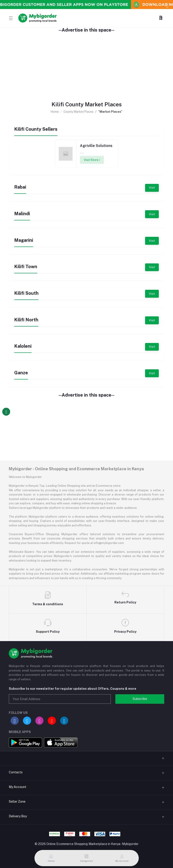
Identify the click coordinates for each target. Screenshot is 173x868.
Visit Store (92, 160)
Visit (152, 188)
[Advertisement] (86, 64)
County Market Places (79, 112)
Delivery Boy (18, 816)
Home (55, 112)
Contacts (16, 772)
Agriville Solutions (96, 146)
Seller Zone (17, 802)
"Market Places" (110, 112)
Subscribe (140, 699)
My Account (18, 787)
